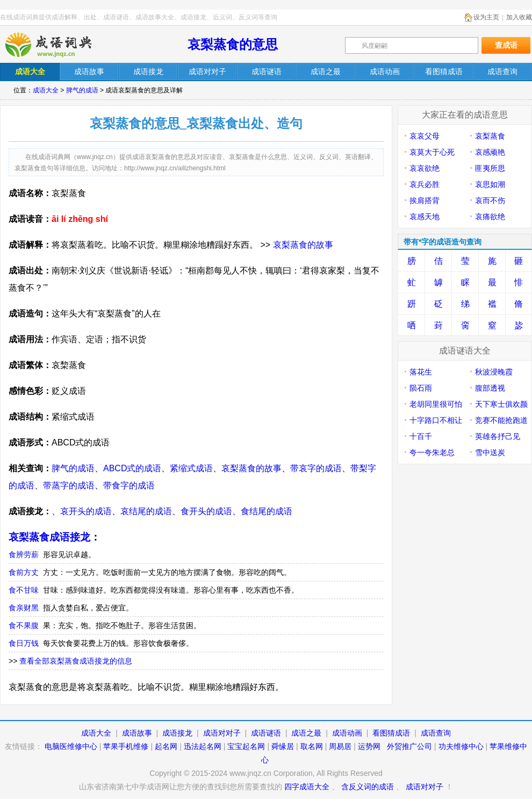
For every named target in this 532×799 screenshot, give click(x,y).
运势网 (369, 746)
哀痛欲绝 (490, 217)
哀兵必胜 (425, 184)
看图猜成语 (391, 733)
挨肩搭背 (425, 200)
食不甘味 (24, 590)
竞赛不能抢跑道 (501, 420)
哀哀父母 (425, 136)
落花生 (421, 372)
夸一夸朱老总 (432, 452)
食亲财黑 (24, 608)
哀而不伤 (490, 200)
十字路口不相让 (436, 420)
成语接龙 (177, 733)
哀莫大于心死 (432, 152)
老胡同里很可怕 (436, 404)
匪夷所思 (490, 168)
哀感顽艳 (490, 152)
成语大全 (46, 90)
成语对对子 (222, 733)
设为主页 (486, 17)
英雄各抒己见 (498, 436)
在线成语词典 (57, 45)
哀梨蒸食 (490, 136)
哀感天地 (425, 217)
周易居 (340, 746)
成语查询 (436, 733)
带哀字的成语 (316, 468)
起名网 (166, 746)
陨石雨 (421, 388)
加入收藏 (519, 17)
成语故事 (137, 733)
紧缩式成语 (191, 468)
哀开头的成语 (86, 511)
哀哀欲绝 (425, 168)
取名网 (312, 746)
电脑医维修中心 (71, 746)
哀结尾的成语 (146, 511)
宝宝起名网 (246, 746)
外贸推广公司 (409, 746)
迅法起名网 (203, 746)
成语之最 (306, 733)
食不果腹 (24, 625)
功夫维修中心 (461, 746)
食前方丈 (24, 572)
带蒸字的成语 (69, 485)
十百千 (421, 436)
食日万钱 (24, 643)
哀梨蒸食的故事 (303, 245)
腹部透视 (490, 388)
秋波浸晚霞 (494, 372)
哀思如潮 (490, 184)
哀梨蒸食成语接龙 (49, 537)
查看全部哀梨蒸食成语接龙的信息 (76, 661)
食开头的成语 (206, 511)
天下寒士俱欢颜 (501, 404)
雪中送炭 (490, 452)
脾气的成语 (82, 90)
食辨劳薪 (24, 555)
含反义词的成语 (368, 787)
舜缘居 (283, 746)
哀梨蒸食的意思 (233, 44)
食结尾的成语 (267, 511)
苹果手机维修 (126, 746)
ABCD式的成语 (132, 468)
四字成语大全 (307, 787)
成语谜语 (266, 733)
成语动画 (347, 733)
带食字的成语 (129, 485)
